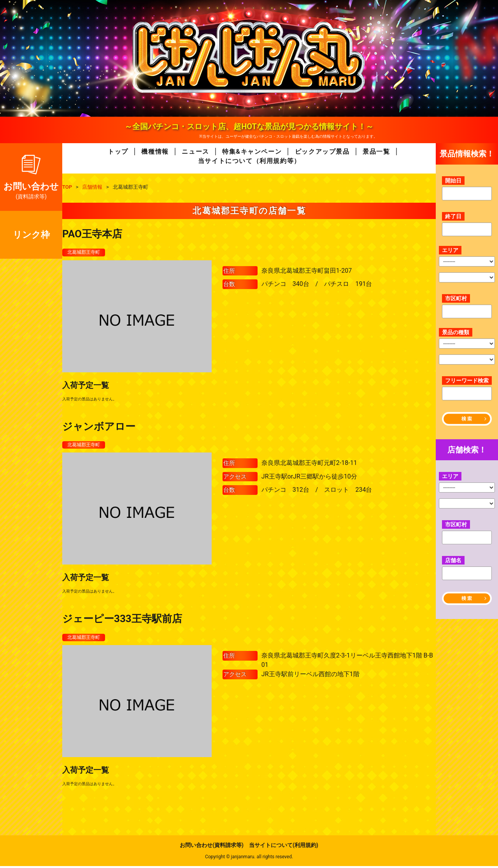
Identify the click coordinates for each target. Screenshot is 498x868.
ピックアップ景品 (322, 152)
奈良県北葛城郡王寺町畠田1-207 (307, 271)
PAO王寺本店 (92, 234)
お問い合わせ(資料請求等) (212, 847)
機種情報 (155, 152)
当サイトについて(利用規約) (284, 847)
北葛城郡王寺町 (86, 253)
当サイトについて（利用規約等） (249, 161)
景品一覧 (376, 152)
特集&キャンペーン (252, 152)
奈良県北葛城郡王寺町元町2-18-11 (309, 464)
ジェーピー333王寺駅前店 (122, 620)
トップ (118, 152)
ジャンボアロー (99, 427)
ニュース (195, 152)
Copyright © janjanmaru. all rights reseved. (249, 859)
